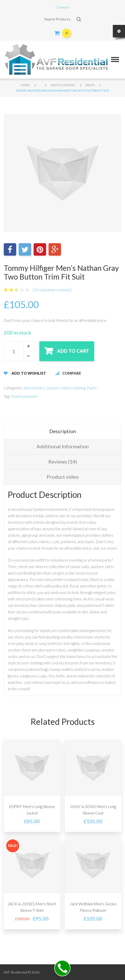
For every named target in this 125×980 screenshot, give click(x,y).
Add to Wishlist (29, 373)
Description (63, 431)
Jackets (53, 388)
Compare (62, 7)
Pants (90, 85)
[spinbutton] (19, 351)
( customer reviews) (52, 290)
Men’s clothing (63, 85)
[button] (28, 346)
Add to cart (73, 351)
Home (25, 85)
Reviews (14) (63, 461)
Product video (63, 477)
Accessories (34, 388)
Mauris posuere (24, 396)
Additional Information (63, 446)
